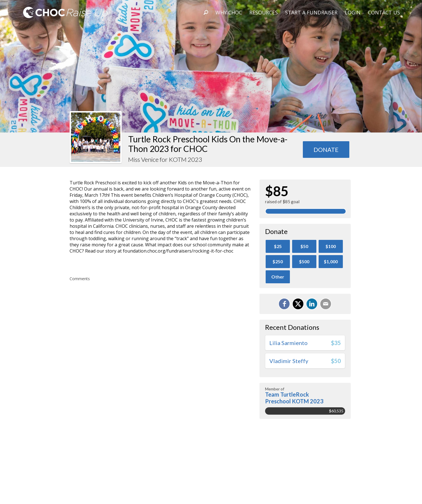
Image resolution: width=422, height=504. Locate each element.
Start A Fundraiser (311, 12)
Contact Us (384, 12)
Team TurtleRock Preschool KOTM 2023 (294, 398)
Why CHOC (229, 12)
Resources (264, 12)
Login (353, 12)
